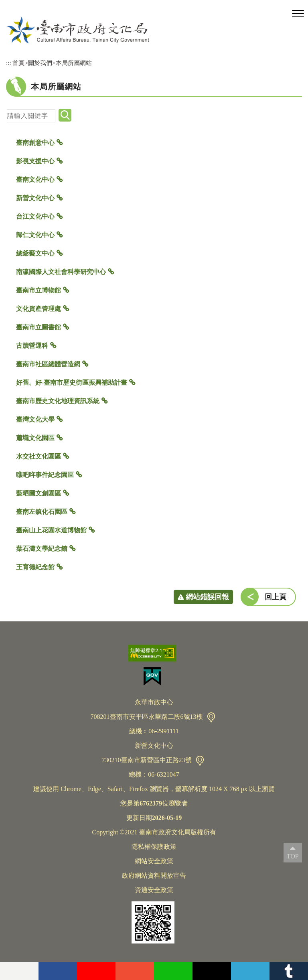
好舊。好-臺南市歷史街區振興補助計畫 (72, 382)
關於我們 (40, 63)
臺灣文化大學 (35, 419)
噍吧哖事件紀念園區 (45, 475)
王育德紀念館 (35, 567)
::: (9, 63)
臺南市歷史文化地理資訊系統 (58, 401)
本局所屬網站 (74, 63)
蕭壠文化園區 (35, 438)
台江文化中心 (35, 216)
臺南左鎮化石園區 (42, 512)
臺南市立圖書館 (38, 327)
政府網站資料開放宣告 (154, 876)
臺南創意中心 (35, 143)
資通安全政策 (154, 890)
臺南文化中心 (35, 180)
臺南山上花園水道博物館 (51, 530)
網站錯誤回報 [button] (207, 597)
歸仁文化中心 (35, 235)
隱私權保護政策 (154, 847)
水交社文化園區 (38, 456)
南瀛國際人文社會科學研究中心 (61, 272)
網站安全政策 (154, 861)
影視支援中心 (35, 161)
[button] (298, 14)
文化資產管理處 (38, 309)
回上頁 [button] (276, 597)
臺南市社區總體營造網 (48, 364)
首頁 (18, 63)
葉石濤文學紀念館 (42, 549)
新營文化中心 (35, 198)
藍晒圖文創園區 (38, 493)
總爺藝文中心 (35, 253)
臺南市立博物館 (38, 290)
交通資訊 (211, 717)
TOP (293, 856)
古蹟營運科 (32, 346)
